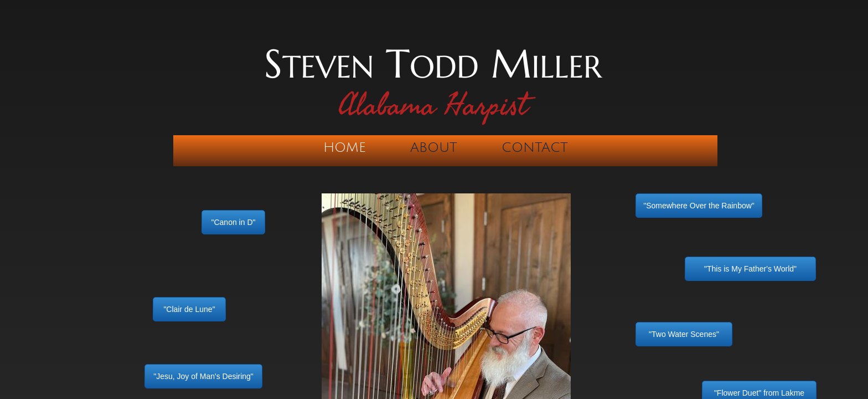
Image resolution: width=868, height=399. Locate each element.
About (434, 147)
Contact (535, 147)
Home (345, 147)
